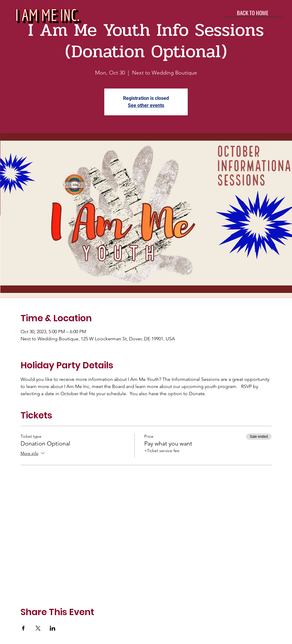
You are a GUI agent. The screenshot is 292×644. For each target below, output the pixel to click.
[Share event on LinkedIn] (53, 628)
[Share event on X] (38, 628)
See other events (146, 105)
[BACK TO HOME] (253, 13)
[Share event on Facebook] (23, 628)
